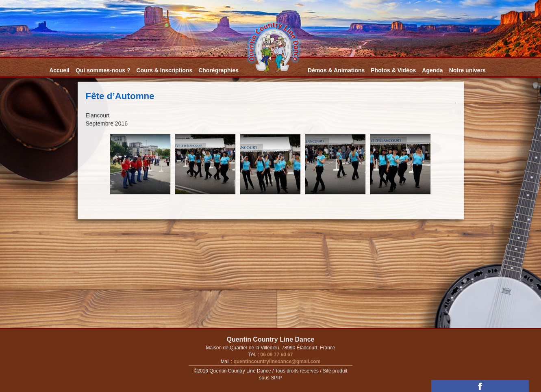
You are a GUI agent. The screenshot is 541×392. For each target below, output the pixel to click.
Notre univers (467, 70)
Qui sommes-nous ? (103, 70)
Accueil (59, 70)
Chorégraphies (218, 70)
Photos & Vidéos (393, 70)
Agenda (432, 70)
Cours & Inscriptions (165, 70)
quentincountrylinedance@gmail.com (276, 362)
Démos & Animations (336, 70)
